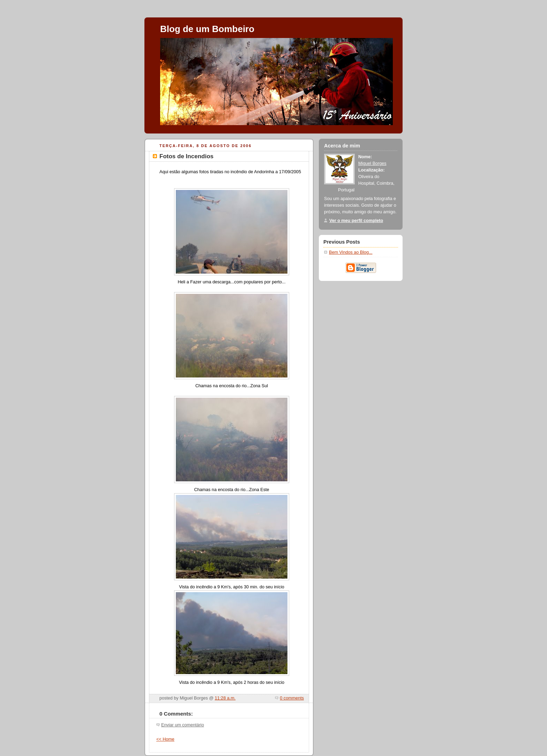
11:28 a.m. (225, 698)
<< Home (165, 739)
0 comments (292, 698)
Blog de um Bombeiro (207, 29)
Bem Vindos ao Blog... (351, 252)
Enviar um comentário (183, 725)
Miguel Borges (372, 163)
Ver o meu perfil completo (356, 221)
